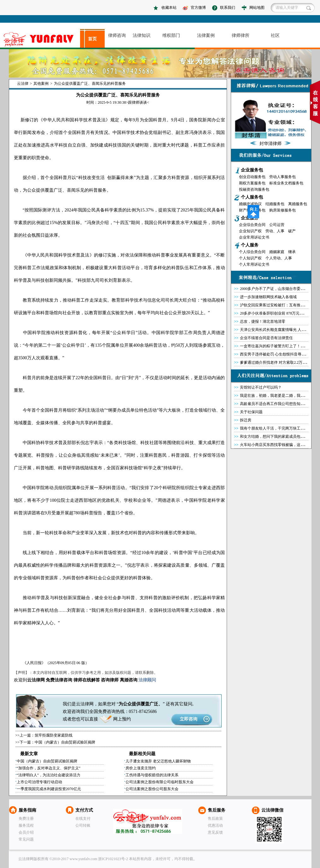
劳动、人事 (275, 231)
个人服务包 (252, 197)
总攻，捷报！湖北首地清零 (263, 321)
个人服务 (250, 245)
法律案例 (206, 35)
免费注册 (26, 819)
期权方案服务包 (252, 183)
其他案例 (41, 84)
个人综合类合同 (252, 252)
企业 (142, 500)
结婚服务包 (275, 204)
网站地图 (257, 8)
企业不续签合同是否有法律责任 (266, 338)
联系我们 (228, 8)
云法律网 (148, 821)
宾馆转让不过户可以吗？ (261, 387)
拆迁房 (246, 420)
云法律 (23, 84)
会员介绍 (26, 832)
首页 (92, 39)
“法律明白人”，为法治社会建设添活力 (49, 775)
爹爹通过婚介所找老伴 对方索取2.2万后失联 (277, 362)
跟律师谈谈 (137, 102)
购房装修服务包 (282, 210)
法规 (45, 268)
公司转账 (83, 825)
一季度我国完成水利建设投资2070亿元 (49, 789)
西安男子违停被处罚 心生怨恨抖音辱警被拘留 (278, 354)
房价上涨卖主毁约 (141, 768)
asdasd (41, 39)
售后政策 (215, 819)
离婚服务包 (298, 204)
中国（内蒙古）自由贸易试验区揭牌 (65, 742)
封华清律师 (271, 144)
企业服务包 (252, 170)
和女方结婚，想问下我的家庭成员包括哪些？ (278, 437)
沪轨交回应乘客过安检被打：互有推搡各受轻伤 (280, 305)
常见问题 (26, 839)
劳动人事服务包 (282, 177)
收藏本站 (169, 8)
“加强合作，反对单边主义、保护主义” (49, 768)
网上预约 (122, 719)
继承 (292, 252)
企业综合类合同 (252, 225)
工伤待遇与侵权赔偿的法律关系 (152, 775)
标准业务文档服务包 (286, 183)
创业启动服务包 (252, 177)
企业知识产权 (250, 231)
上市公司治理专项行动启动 (39, 782)
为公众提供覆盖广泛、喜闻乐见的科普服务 (90, 84)
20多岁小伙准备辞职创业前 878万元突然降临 (277, 313)
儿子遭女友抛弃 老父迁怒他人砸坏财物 (158, 761)
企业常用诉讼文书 (254, 237)
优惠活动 (215, 825)
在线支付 (83, 819)
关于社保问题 (251, 412)
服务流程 (26, 825)
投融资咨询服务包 (254, 189)
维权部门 (171, 35)
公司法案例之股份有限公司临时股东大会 (160, 782)
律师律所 (241, 35)
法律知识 (142, 35)
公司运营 (277, 225)
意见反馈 (215, 832)
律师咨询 (117, 35)
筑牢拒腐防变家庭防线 (54, 735)
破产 (292, 231)
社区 (275, 35)
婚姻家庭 (277, 252)
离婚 (124, 680)
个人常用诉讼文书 (254, 264)
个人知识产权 (250, 258)
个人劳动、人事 (279, 258)
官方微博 (198, 8)
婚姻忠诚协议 (250, 204)
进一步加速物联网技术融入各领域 (268, 297)
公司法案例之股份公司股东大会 (152, 789)
